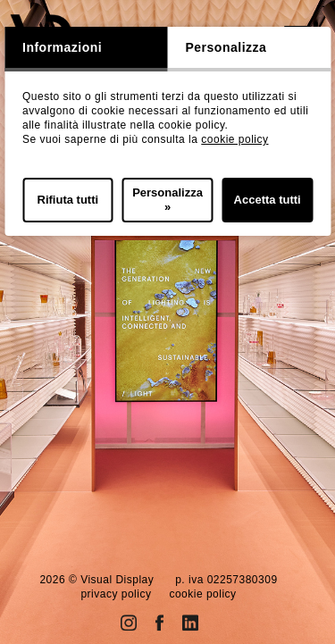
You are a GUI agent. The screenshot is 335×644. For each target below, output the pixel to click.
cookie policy (234, 139)
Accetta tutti (268, 200)
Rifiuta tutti (68, 200)
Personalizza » (167, 200)
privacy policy (116, 594)
